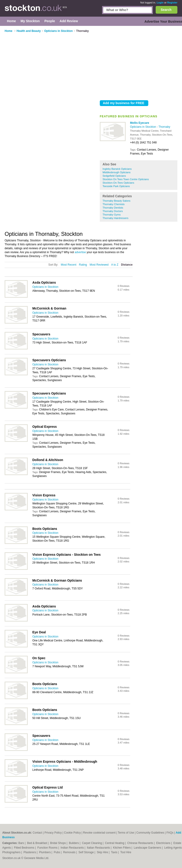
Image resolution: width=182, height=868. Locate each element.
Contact (37, 833)
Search (166, 10)
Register (172, 3)
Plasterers (30, 852)
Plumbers (45, 852)
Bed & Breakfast (37, 843)
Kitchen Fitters (122, 848)
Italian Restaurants (99, 848)
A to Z (115, 265)
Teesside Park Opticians (116, 186)
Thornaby (164, 127)
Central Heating (115, 843)
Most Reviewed (99, 265)
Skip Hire (103, 852)
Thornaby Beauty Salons (116, 201)
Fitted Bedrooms (25, 848)
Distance (127, 265)
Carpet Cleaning (92, 843)
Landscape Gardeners (148, 848)
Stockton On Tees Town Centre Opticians (126, 179)
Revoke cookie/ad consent (99, 833)
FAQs (170, 833)
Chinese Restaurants (141, 843)
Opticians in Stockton (143, 127)
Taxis (115, 852)
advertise (80, 252)
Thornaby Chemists (114, 204)
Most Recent (68, 265)
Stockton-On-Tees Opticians (118, 183)
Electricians (164, 843)
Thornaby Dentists (113, 208)
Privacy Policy (53, 833)
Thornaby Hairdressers (115, 218)
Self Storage (86, 852)
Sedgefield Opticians (114, 176)
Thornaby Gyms (112, 215)
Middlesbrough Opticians (117, 172)
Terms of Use (126, 833)
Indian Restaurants (73, 848)
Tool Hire (126, 852)
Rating (83, 265)
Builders (74, 843)
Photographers (12, 852)
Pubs (57, 852)
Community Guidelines (150, 833)
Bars (21, 843)
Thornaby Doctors (113, 211)
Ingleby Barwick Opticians (117, 169)
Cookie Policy (72, 833)
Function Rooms (48, 848)
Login (160, 3)
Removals (70, 852)
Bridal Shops (58, 843)
